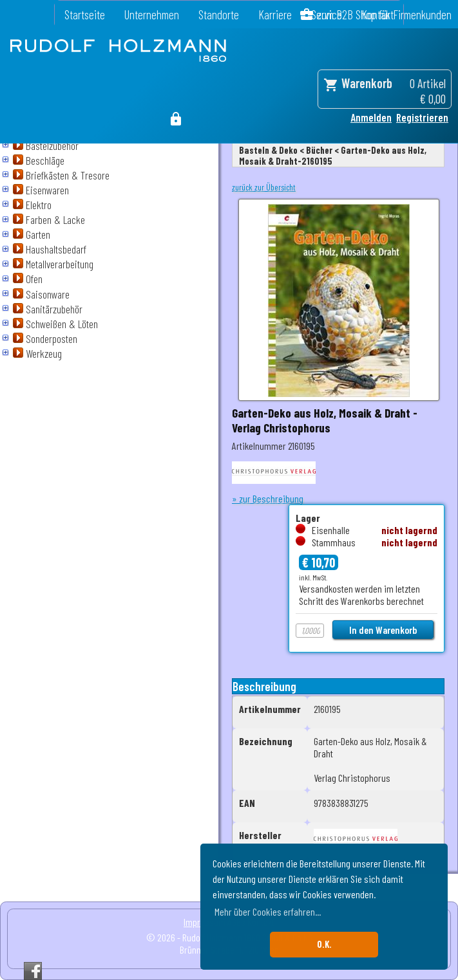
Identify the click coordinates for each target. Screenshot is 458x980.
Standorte (219, 14)
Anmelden (371, 117)
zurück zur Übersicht (264, 187)
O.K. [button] (324, 944)
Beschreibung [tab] (264, 686)
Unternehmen (152, 14)
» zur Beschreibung (268, 498)
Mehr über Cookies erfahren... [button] (268, 911)
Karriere (275, 14)
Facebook (33, 971)
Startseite (85, 14)
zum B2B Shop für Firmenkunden (384, 14)
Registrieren (422, 117)
